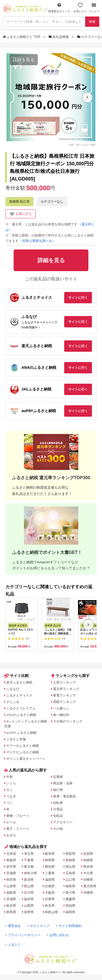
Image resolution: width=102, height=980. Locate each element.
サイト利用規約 (69, 926)
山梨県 (29, 906)
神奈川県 (30, 873)
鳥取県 (70, 854)
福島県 (11, 893)
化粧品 (58, 816)
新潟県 (29, 880)
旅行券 (58, 790)
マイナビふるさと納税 (23, 752)
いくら (11, 783)
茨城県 (11, 899)
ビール (11, 822)
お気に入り (80, 8)
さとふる (13, 702)
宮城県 (11, 873)
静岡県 (50, 860)
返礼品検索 (59, 37)
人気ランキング (64, 682)
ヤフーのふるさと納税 (23, 746)
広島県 (70, 873)
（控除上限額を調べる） (37, 241)
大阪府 (50, 893)
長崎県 (88, 860)
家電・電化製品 (64, 796)
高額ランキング (64, 702)
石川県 (29, 893)
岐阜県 (50, 854)
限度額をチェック (59, 8)
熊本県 (88, 867)
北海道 (11, 854)
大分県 (88, 873)
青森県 (11, 860)
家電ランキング (64, 695)
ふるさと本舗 (16, 739)
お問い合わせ (58, 935)
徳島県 (70, 886)
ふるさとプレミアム (21, 708)
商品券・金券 (63, 783)
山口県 (70, 880)
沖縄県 (88, 893)
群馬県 (11, 912)
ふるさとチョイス (19, 695)
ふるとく (13, 945)
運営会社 (13, 926)
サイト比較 (17, 676)
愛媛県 (70, 899)
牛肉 (10, 777)
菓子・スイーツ (18, 829)
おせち (11, 835)
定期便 (58, 777)
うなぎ (11, 796)
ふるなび (13, 689)
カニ (10, 790)
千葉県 (29, 860)
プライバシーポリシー (23, 935)
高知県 (70, 906)
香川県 (70, 893)
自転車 (58, 803)
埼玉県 (29, 854)
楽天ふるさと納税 (19, 682)
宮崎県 (88, 880)
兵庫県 (50, 899)
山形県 (11, 886)
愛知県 (50, 867)
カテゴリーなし (52, 202)
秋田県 (11, 880)
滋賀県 (50, 880)
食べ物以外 (61, 715)
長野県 (29, 912)
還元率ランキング (66, 689)
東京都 (29, 867)
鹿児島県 (90, 886)
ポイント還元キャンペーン (26, 759)
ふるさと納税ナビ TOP (22, 37)
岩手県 (11, 867)
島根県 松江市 (19, 202)
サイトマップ (38, 926)
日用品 (58, 809)
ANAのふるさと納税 (21, 715)
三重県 (50, 873)
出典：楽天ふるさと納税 (82, 144)
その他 (58, 829)
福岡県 (70, 912)
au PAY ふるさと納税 (21, 733)
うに (10, 803)
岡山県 (70, 867)
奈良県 (50, 906)
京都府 (50, 886)
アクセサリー (63, 822)
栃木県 (11, 906)
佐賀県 (88, 854)
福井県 (29, 899)
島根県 (70, 860)
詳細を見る (24, 60)
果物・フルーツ (18, 816)
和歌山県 (51, 912)
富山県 (29, 886)
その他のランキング (68, 721)
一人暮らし (61, 708)
